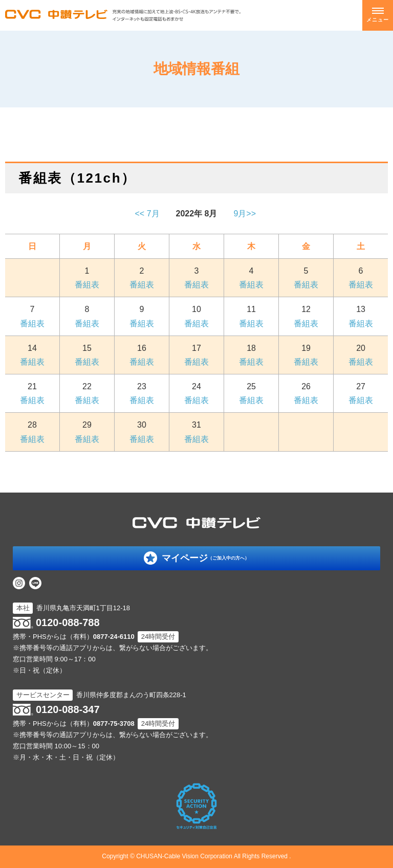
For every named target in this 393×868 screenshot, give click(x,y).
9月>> (246, 214)
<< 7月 (147, 214)
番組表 (87, 285)
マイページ (205, 558)
